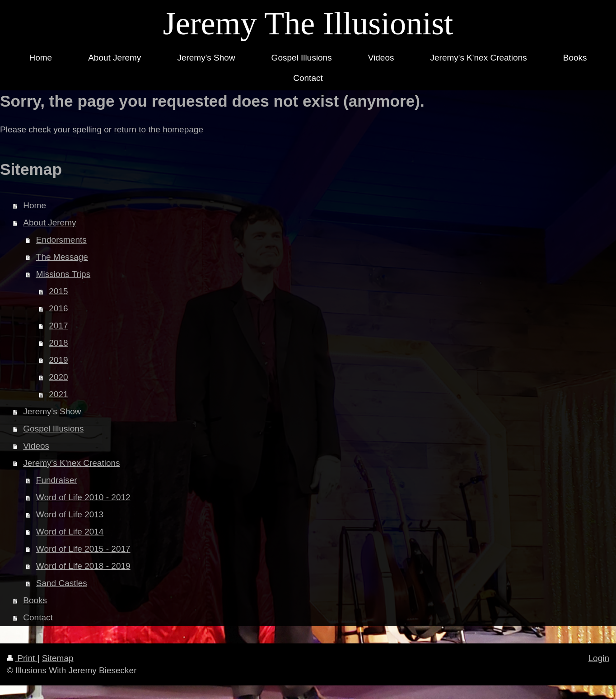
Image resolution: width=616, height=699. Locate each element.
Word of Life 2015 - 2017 (83, 549)
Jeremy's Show (52, 411)
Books (35, 600)
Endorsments (61, 240)
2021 (58, 394)
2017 (58, 326)
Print (22, 658)
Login (599, 658)
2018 (58, 343)
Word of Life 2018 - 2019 (83, 566)
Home (35, 205)
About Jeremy (49, 223)
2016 (58, 308)
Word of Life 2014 (70, 532)
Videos (36, 446)
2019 (58, 360)
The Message (62, 257)
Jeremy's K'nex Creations (71, 463)
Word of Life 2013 (70, 514)
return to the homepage (159, 129)
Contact (38, 617)
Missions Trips (63, 274)
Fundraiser (57, 480)
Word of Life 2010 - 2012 (83, 497)
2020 (58, 377)
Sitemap (58, 658)
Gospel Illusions (53, 429)
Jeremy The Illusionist (308, 23)
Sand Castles (62, 583)
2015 (58, 291)
